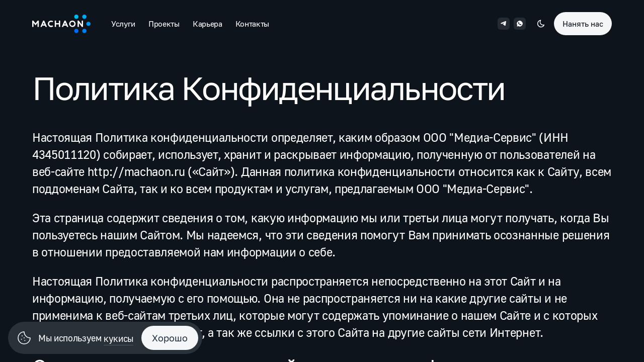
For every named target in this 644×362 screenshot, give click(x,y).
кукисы (118, 338)
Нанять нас (583, 24)
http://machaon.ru (136, 171)
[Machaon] (61, 24)
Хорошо (170, 338)
